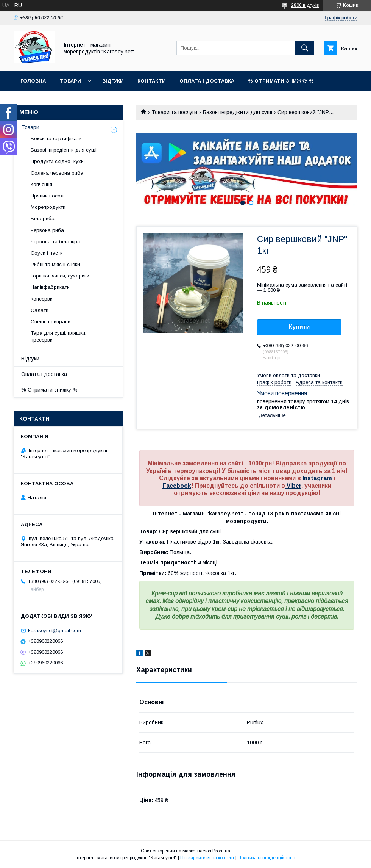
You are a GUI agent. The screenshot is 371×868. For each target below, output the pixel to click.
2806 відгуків (305, 5)
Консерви (42, 299)
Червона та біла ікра (55, 242)
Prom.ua (221, 851)
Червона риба (47, 230)
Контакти (152, 81)
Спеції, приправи (51, 322)
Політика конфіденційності (267, 858)
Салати (40, 310)
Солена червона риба (57, 173)
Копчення (41, 184)
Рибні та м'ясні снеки (55, 264)
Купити (299, 327)
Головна (33, 81)
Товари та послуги (174, 112)
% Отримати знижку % (281, 81)
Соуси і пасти (47, 253)
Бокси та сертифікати (56, 139)
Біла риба (43, 219)
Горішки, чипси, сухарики (60, 276)
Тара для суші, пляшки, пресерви (58, 336)
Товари (70, 81)
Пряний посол (47, 196)
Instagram (316, 478)
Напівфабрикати (50, 287)
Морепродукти (48, 207)
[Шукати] (305, 48)
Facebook (177, 486)
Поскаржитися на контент (207, 858)
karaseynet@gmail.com (55, 631)
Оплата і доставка (207, 81)
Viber (293, 486)
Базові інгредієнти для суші (238, 112)
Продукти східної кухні (58, 161)
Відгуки (113, 81)
